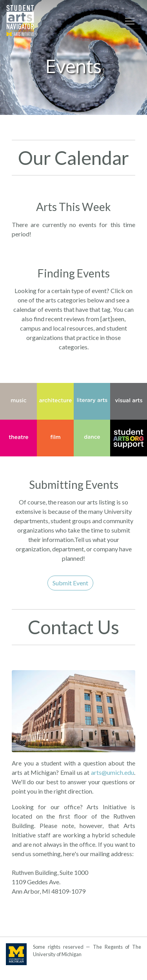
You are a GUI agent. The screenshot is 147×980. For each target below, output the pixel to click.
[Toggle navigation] (130, 21)
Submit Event (70, 583)
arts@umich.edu (113, 772)
